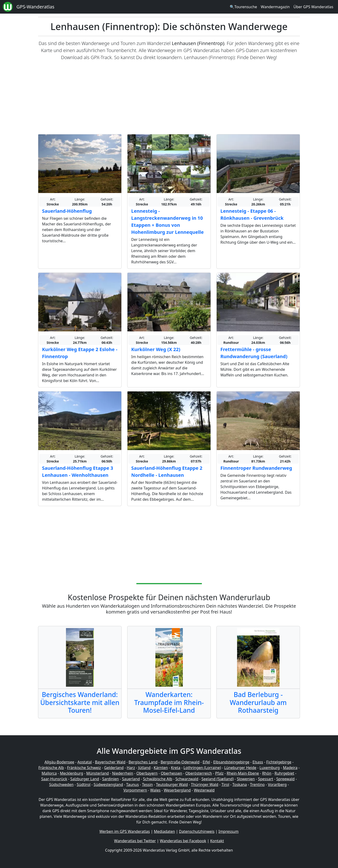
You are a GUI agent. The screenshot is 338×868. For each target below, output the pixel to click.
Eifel (206, 762)
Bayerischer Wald (110, 762)
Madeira (290, 768)
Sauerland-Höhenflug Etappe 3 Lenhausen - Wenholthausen (78, 472)
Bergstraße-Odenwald (180, 762)
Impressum (229, 831)
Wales (155, 790)
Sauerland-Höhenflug (67, 211)
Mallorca (49, 773)
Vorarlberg (277, 785)
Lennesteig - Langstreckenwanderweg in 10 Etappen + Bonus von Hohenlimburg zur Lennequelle (167, 222)
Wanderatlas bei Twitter (135, 841)
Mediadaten (164, 831)
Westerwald (204, 790)
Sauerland (131, 779)
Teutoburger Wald (172, 785)
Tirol (225, 785)
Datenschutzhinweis (197, 831)
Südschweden (61, 785)
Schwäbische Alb (157, 779)
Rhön (267, 773)
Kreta (176, 768)
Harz (131, 768)
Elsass (258, 762)
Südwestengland (108, 785)
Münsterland (98, 773)
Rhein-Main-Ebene (243, 773)
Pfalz (219, 773)
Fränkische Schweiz (84, 768)
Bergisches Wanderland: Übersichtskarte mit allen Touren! (80, 702)
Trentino (257, 785)
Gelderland (114, 768)
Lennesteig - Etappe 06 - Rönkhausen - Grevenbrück (252, 214)
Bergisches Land (143, 762)
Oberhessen (171, 773)
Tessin (147, 785)
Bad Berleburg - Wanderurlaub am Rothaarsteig (258, 702)
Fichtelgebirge (279, 762)
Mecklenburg (71, 773)
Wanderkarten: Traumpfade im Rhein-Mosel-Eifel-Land (169, 702)
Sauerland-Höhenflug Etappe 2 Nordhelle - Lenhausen (167, 472)
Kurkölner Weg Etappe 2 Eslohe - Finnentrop (80, 353)
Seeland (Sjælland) (217, 779)
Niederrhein (123, 773)
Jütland (144, 768)
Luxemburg (270, 768)
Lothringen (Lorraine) (202, 768)
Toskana (240, 785)
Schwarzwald (187, 779)
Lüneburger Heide (240, 768)
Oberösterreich (199, 773)
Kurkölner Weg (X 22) (156, 349)
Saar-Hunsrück (54, 779)
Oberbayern (147, 773)
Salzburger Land (84, 779)
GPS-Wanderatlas (35, 7)
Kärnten (161, 768)
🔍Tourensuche (243, 7)
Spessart (265, 779)
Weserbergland (177, 790)
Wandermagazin (275, 7)
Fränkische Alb (51, 768)
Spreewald (285, 779)
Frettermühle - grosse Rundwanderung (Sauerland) (254, 353)
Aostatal (85, 762)
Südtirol (84, 785)
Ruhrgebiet (284, 773)
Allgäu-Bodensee (59, 762)
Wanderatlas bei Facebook (183, 841)
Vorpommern (135, 790)
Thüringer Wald (204, 785)
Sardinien (110, 779)
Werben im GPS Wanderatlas (125, 831)
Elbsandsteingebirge (231, 762)
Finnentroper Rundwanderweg (256, 468)
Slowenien (246, 779)
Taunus (132, 785)
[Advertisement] (169, 98)
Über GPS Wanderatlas (313, 7)
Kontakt (217, 841)
